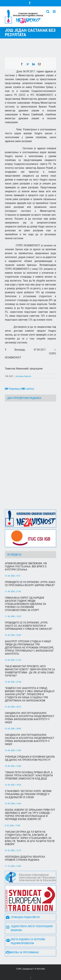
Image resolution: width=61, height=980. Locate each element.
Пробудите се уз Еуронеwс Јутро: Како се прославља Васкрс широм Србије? (30, 571)
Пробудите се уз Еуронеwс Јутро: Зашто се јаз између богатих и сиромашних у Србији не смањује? (29, 613)
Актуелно (20, 376)
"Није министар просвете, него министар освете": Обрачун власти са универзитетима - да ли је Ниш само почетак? (30, 658)
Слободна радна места (23, 905)
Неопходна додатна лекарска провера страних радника (25, 846)
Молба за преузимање (22, 940)
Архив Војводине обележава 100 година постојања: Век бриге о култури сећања (26, 554)
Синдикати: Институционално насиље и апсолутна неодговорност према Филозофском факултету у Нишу (30, 705)
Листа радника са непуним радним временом (25, 929)
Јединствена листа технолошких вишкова (29, 916)
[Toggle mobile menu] (54, 11)
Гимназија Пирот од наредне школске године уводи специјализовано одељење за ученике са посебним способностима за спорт (25, 591)
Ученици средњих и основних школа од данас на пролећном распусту (30, 746)
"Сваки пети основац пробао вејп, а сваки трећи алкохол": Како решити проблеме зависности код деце (29, 763)
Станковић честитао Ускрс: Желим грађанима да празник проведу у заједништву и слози (28, 782)
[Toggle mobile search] (48, 11)
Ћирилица (12, 389)
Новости (28, 376)
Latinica (28, 389)
